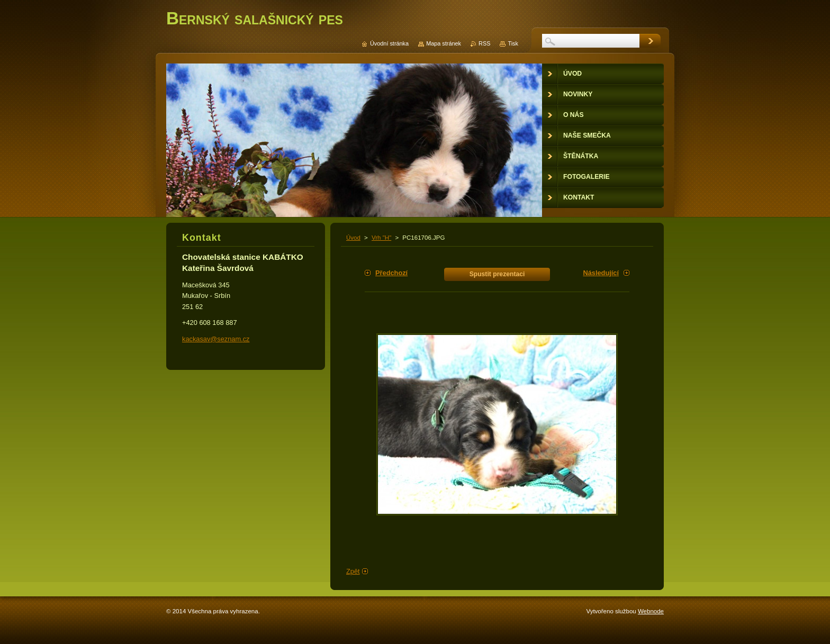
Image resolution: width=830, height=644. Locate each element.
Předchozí (391, 273)
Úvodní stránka (389, 43)
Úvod (353, 238)
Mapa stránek (444, 43)
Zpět (353, 571)
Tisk (513, 43)
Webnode (651, 611)
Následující (601, 273)
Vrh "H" (381, 238)
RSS (484, 43)
